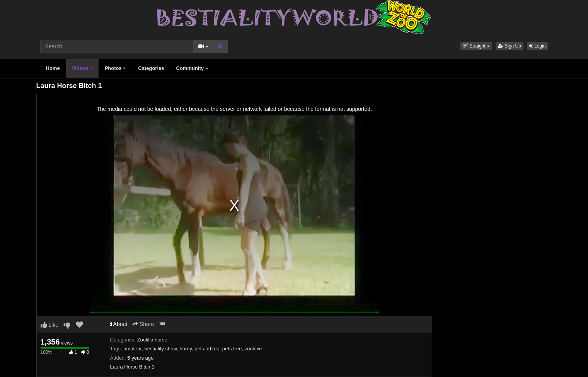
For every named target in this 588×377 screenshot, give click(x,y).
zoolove (253, 349)
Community (192, 68)
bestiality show (160, 349)
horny (186, 349)
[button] (476, 46)
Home (53, 68)
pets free (232, 349)
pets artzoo (207, 349)
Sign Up (510, 46)
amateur (132, 349)
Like (50, 325)
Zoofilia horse (152, 340)
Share (143, 324)
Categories (151, 68)
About (119, 324)
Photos (116, 68)
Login (538, 46)
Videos (82, 68)
